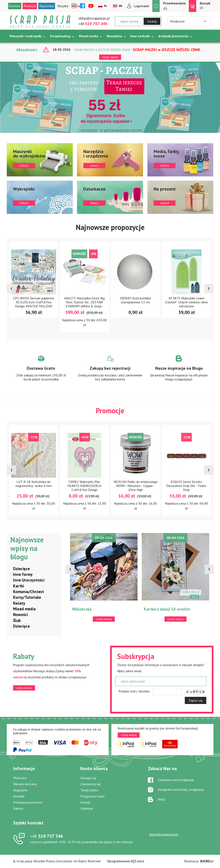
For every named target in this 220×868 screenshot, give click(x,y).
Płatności (20, 778)
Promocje (30, 6)
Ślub (17, 620)
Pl (106, 6)
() (174, 6)
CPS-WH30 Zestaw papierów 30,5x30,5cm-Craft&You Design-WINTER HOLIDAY (34, 302)
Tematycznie (20, 47)
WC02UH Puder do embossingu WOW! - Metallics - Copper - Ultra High (136, 485)
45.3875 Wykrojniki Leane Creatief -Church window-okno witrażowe (186, 302)
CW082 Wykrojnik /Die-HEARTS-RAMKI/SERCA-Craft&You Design (85, 485)
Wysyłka (63, 6)
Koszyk (85, 802)
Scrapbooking (60, 36)
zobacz (40, 160)
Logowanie (141, 6)
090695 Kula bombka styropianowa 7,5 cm (135, 300)
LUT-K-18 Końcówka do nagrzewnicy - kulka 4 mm (34, 483)
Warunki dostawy (25, 784)
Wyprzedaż (47, 6)
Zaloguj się (88, 778)
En (120, 6)
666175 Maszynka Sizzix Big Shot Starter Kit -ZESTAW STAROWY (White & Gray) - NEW (84, 304)
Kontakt (19, 796)
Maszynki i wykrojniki (26, 36)
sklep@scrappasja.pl (94, 18)
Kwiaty (19, 603)
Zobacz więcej (41, 372)
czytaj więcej (110, 57)
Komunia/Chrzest (28, 592)
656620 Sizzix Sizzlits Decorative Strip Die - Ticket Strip (186, 485)
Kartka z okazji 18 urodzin (167, 609)
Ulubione (87, 808)
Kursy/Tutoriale (27, 597)
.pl (207, 861)
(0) (205, 5)
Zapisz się (196, 700)
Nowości (15, 6)
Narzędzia (114, 36)
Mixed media (89, 36)
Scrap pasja (40, 22)
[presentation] (11, 289)
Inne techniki (140, 36)
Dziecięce (21, 569)
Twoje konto (89, 790)
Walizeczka (82, 609)
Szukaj (152, 21)
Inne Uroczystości (29, 580)
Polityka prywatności (28, 802)
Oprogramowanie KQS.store (126, 861)
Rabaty (18, 808)
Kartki (19, 586)
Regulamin (20, 790)
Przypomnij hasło (92, 796)
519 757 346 (47, 836)
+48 (93, 24)
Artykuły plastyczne (173, 36)
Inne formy (23, 574)
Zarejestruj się (90, 784)
